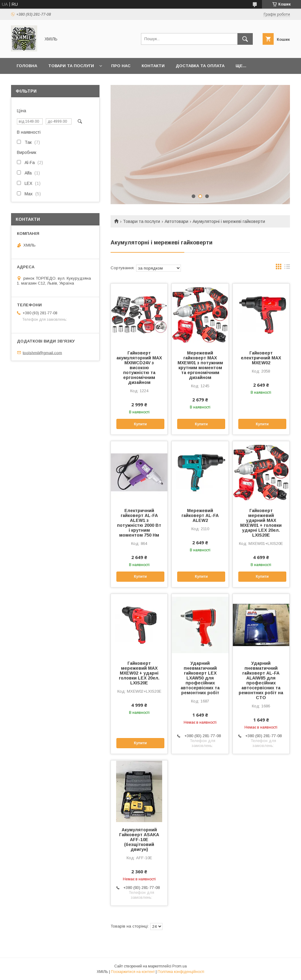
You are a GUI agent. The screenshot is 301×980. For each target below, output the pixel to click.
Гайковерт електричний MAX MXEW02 (261, 358)
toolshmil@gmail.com (42, 352)
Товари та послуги (71, 66)
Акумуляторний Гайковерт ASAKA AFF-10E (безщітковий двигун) (139, 840)
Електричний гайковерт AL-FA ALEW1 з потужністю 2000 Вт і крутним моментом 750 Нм (139, 523)
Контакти (153, 66)
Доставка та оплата (200, 66)
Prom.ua (180, 966)
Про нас (121, 66)
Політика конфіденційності (181, 972)
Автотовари (176, 221)
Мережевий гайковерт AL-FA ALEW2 (200, 515)
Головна (27, 66)
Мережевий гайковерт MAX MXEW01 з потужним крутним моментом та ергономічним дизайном (200, 365)
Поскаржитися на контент (133, 972)
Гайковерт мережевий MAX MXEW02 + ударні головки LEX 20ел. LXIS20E (139, 673)
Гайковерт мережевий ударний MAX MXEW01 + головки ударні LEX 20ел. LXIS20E (261, 523)
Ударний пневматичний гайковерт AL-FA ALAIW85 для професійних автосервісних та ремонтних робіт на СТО (261, 680)
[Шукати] (245, 39)
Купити (140, 424)
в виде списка (287, 268)
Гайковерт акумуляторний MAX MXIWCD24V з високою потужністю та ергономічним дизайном (139, 368)
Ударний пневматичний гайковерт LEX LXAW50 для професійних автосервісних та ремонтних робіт (200, 678)
